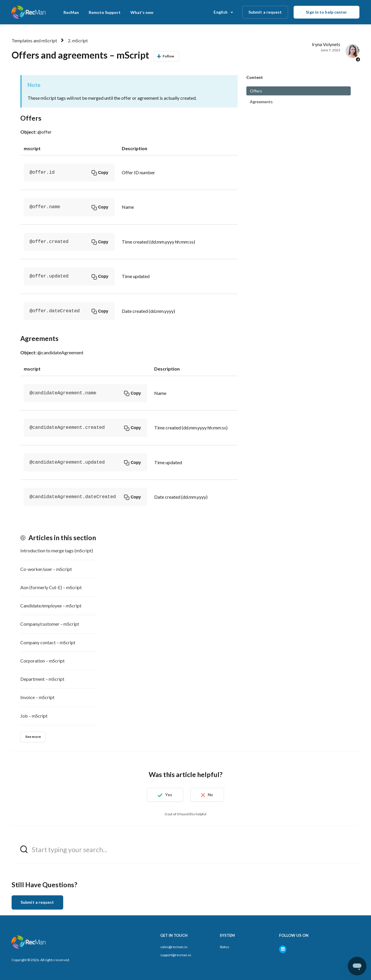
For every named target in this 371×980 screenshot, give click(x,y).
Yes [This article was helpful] (167, 795)
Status (224, 947)
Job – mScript (34, 716)
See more (33, 737)
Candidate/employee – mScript (51, 606)
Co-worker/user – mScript (46, 569)
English (221, 12)
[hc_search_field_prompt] (185, 849)
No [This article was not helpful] (212, 795)
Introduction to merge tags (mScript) (57, 550)
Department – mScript (42, 679)
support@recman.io (176, 955)
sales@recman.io (174, 947)
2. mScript (78, 40)
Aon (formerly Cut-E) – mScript (51, 587)
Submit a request (265, 12)
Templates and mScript (34, 40)
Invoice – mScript (37, 697)
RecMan (71, 12)
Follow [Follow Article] (168, 56)
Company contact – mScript (48, 642)
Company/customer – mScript (50, 624)
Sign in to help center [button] (326, 12)
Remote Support (105, 12)
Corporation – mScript (42, 661)
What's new (142, 12)
